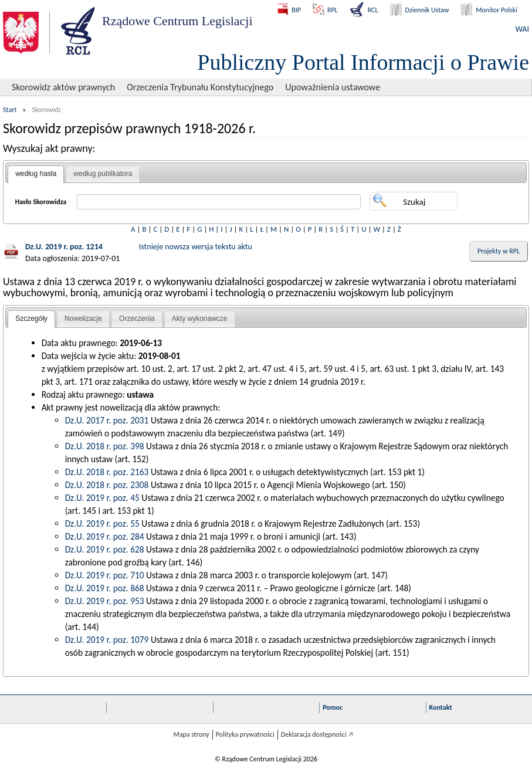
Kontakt (441, 707)
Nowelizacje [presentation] (83, 318)
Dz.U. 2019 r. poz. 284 (105, 536)
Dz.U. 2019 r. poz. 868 (105, 588)
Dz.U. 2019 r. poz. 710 (105, 575)
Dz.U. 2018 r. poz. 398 (105, 446)
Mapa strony (191, 734)
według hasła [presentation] (36, 174)
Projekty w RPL (499, 251)
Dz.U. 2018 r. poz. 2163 (107, 472)
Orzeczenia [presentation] (137, 318)
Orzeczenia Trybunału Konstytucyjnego (200, 87)
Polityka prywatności (245, 734)
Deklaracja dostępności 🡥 (317, 734)
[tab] (36, 174)
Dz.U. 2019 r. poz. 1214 (64, 247)
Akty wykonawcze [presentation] (200, 318)
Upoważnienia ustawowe (333, 87)
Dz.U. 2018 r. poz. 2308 (107, 485)
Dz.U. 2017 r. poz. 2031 (107, 420)
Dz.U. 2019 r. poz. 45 (102, 498)
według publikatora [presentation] (103, 174)
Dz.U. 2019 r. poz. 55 (102, 523)
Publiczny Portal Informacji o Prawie (363, 62)
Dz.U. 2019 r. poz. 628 (105, 549)
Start (10, 110)
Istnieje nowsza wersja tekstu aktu (196, 247)
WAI (522, 29)
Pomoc (333, 707)
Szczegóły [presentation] (31, 318)
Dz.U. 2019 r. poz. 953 (105, 601)
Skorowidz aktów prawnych (63, 87)
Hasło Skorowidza (41, 202)
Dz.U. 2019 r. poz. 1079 (107, 640)
